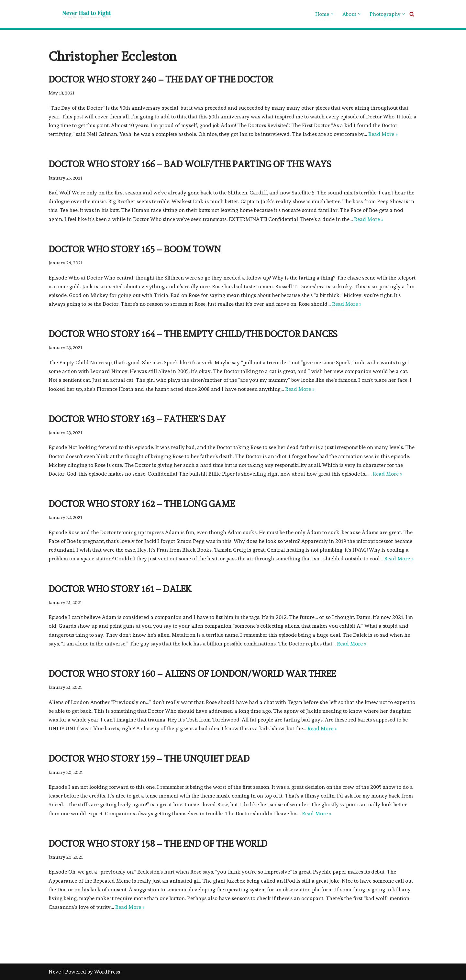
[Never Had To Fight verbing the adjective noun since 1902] (81, 14)
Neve (55, 972)
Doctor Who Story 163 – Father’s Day (137, 419)
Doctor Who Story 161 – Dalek (120, 589)
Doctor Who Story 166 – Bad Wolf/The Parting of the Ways (190, 164)
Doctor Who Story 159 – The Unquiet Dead (149, 759)
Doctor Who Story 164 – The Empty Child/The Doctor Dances (193, 334)
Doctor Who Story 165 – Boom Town (135, 249)
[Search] (412, 14)
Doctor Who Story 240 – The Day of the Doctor (161, 79)
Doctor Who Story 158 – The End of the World (158, 844)
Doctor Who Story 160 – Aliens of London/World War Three (192, 674)
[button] (332, 14)
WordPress (107, 972)
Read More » (383, 134)
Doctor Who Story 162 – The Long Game (142, 504)
